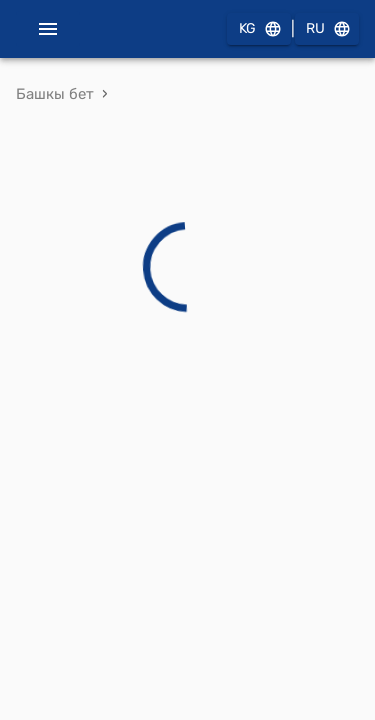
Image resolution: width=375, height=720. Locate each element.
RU (327, 29)
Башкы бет (55, 94)
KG (259, 29)
